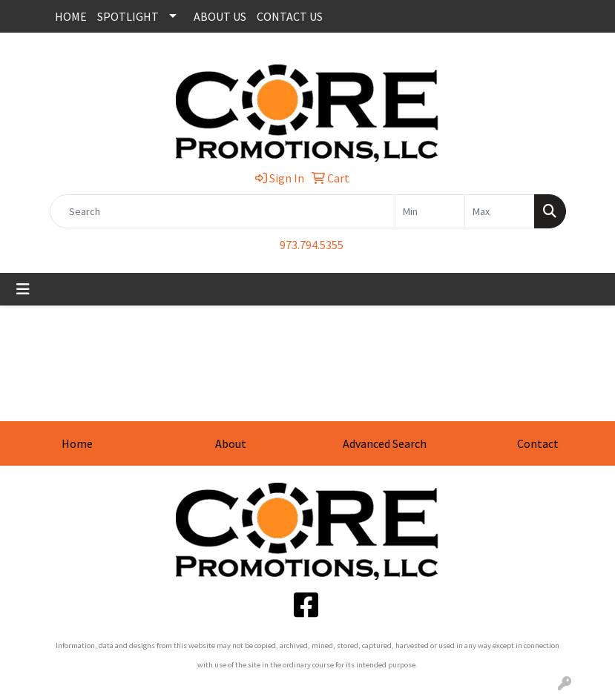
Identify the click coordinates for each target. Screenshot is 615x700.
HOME (71, 16)
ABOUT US (220, 16)
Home (77, 443)
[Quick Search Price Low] (430, 211)
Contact (538, 443)
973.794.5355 (312, 245)
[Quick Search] (223, 211)
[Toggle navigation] (23, 289)
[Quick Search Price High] (500, 211)
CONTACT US (290, 16)
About (231, 443)
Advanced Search (385, 443)
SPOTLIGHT (128, 16)
